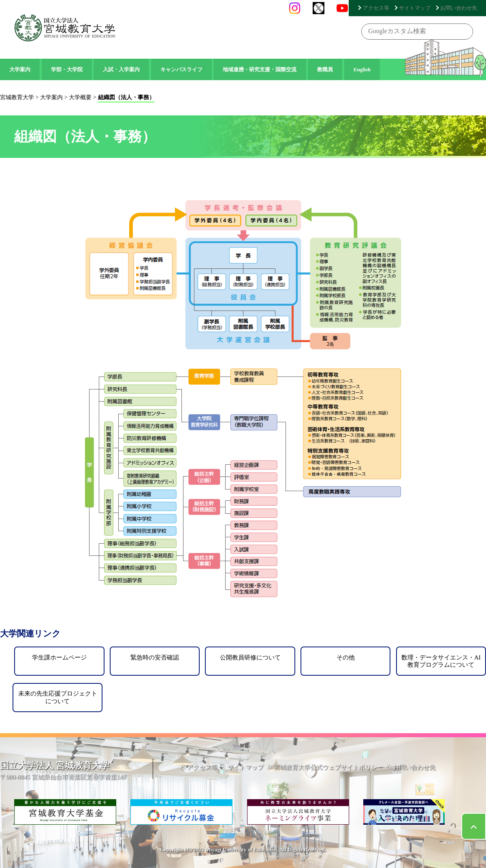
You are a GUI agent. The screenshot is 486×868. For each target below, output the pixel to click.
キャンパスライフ (181, 69)
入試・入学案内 (121, 69)
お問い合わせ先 (460, 8)
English (362, 69)
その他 (346, 657)
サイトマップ (420, 8)
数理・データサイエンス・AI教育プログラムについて (441, 661)
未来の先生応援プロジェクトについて (58, 697)
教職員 (325, 69)
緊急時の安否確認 (155, 657)
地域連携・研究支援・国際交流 (260, 69)
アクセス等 (384, 8)
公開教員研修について (250, 657)
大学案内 (20, 69)
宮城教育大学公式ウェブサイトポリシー (333, 768)
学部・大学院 (67, 69)
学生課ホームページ (59, 657)
